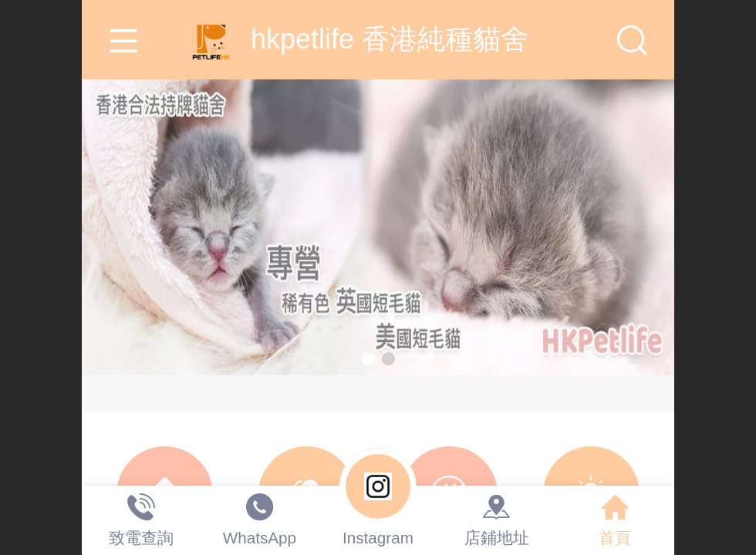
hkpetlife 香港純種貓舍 (378, 39)
